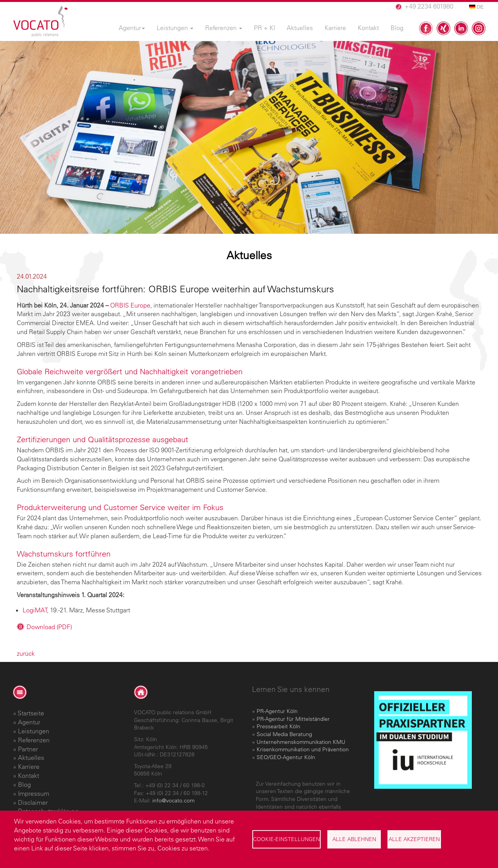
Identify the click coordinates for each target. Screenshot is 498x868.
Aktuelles (31, 758)
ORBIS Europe (130, 305)
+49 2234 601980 (429, 6)
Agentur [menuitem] (132, 28)
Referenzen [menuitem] (224, 28)
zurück (26, 653)
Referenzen (34, 740)
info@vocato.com (173, 800)
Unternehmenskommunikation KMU (301, 742)
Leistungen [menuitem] (175, 28)
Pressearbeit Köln (278, 726)
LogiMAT (35, 610)
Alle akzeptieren (414, 839)
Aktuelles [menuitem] (300, 28)
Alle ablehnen (354, 839)
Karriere (29, 767)
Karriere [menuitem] (335, 28)
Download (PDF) (49, 627)
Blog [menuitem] (397, 28)
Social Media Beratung (284, 734)
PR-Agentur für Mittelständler (293, 719)
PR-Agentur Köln (277, 711)
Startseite (31, 713)
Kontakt (29, 776)
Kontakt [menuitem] (368, 28)
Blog (24, 784)
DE (477, 7)
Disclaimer (33, 802)
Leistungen (34, 731)
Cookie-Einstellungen (286, 839)
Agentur (29, 722)
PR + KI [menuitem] (264, 28)
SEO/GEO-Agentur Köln (286, 757)
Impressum (34, 793)
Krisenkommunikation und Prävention (303, 749)
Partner (28, 749)
